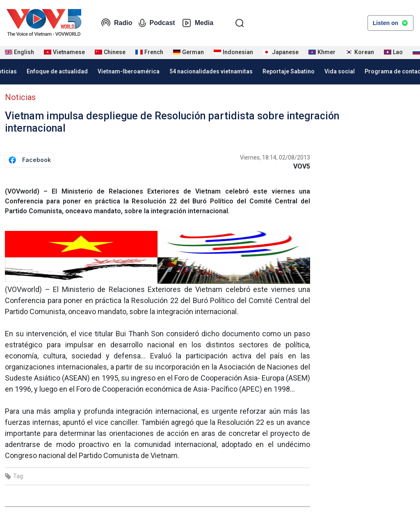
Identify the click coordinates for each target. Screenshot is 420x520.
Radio (116, 23)
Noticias (20, 97)
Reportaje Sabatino (289, 71)
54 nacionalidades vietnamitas (211, 71)
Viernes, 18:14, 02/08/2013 (275, 157)
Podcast (157, 23)
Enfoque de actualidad (57, 71)
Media (197, 23)
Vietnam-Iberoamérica (129, 71)
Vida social (340, 71)
